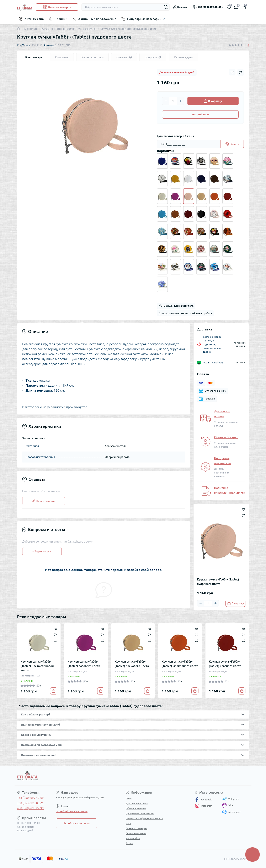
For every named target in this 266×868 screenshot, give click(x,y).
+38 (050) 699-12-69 (30, 798)
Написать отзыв (44, 501)
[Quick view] (55, 629)
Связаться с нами (136, 833)
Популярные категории (144, 19)
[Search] (166, 7)
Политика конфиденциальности (144, 818)
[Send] (232, 144)
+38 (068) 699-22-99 (30, 808)
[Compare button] (240, 72)
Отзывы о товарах (137, 828)
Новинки (61, 19)
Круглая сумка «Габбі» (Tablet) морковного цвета (180, 664)
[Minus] (166, 101)
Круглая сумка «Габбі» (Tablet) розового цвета (84, 664)
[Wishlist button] (232, 72)
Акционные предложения (97, 19)
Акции (129, 843)
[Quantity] (173, 101)
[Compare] (55, 640)
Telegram (231, 799)
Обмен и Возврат (226, 437)
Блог (128, 823)
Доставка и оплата (137, 803)
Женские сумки (87, 29)
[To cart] (235, 603)
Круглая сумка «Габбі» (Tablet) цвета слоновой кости (37, 666)
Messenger (232, 812)
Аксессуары (31, 29)
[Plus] (181, 101)
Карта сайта (133, 838)
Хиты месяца (34, 19)
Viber (228, 805)
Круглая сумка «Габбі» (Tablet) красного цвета (225, 664)
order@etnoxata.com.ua (72, 811)
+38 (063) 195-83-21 (30, 803)
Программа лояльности (140, 813)
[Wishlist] (55, 635)
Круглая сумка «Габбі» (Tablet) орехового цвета (132, 664)
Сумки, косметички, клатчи (58, 29)
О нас (129, 798)
